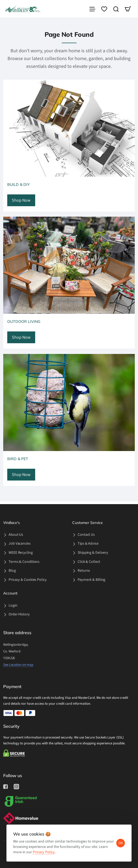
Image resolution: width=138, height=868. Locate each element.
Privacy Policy (56, 850)
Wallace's (12, 523)
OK (119, 841)
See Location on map (18, 665)
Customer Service (88, 523)
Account (10, 593)
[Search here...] (116, 10)
